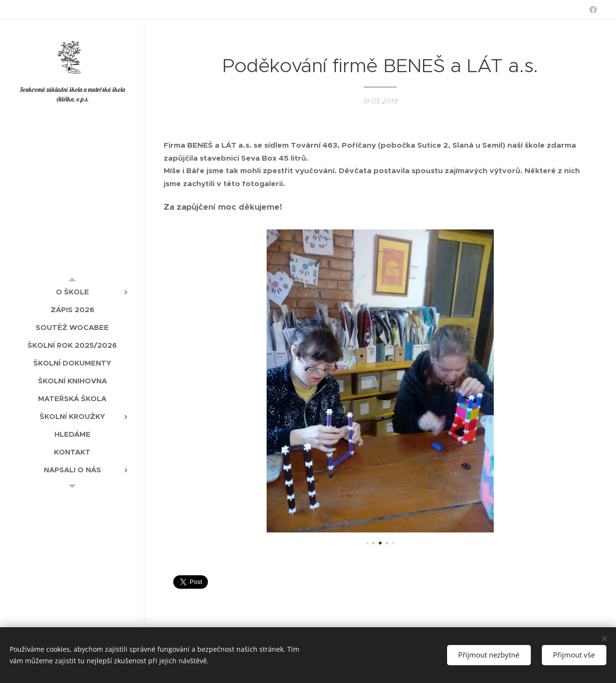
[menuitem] (72, 292)
